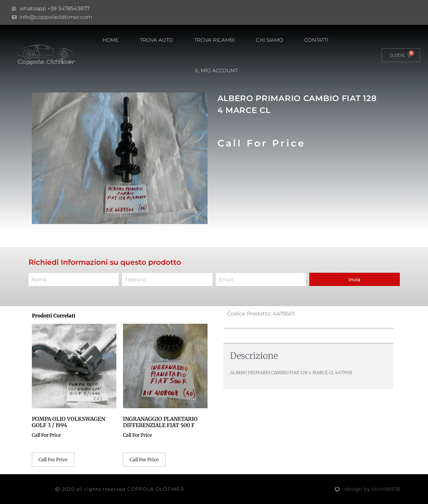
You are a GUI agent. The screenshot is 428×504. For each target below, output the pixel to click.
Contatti (316, 40)
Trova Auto (156, 40)
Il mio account (216, 70)
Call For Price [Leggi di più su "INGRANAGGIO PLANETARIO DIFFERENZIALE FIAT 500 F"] (144, 460)
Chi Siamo (270, 40)
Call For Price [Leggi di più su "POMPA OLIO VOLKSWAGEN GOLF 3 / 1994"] (53, 460)
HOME (111, 40)
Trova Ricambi (214, 40)
